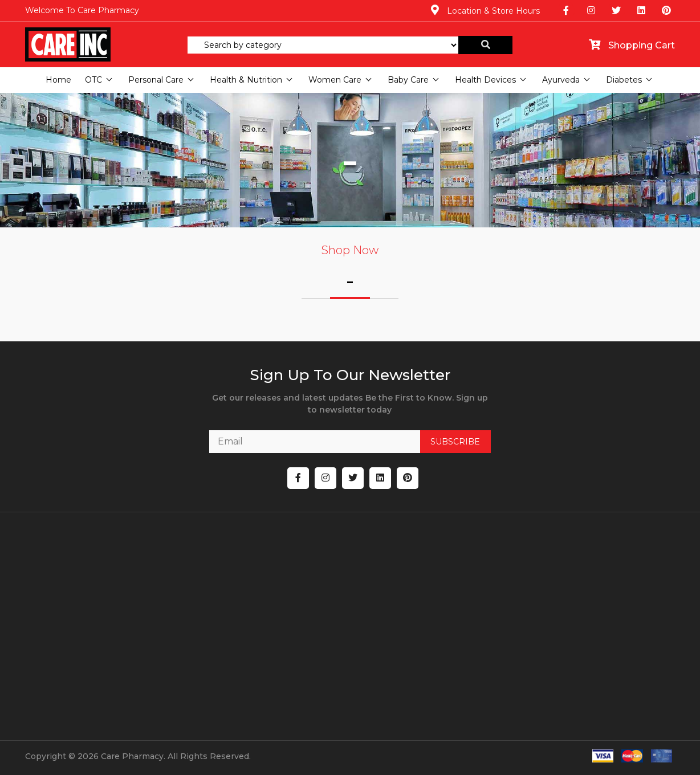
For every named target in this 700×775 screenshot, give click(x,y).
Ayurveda (561, 80)
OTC (93, 80)
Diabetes (624, 80)
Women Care (335, 80)
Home (58, 80)
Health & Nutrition (246, 80)
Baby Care (408, 80)
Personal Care (156, 80)
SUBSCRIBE (455, 442)
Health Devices (485, 80)
